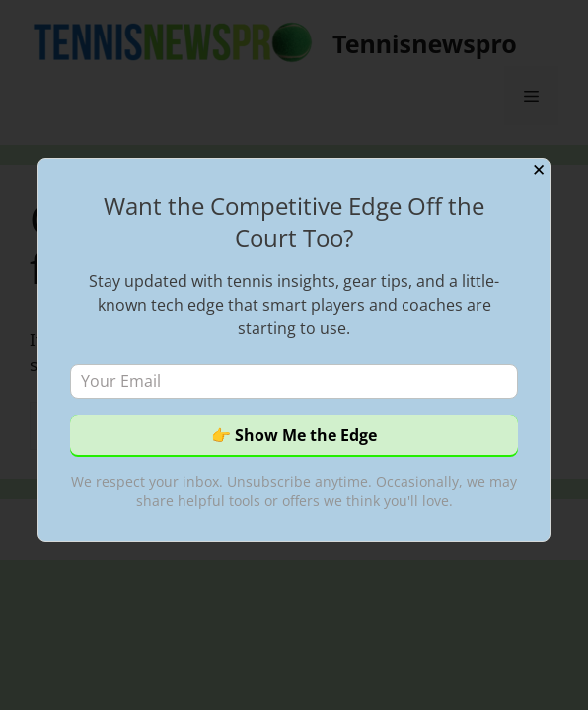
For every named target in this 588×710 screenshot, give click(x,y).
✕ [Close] (539, 170)
